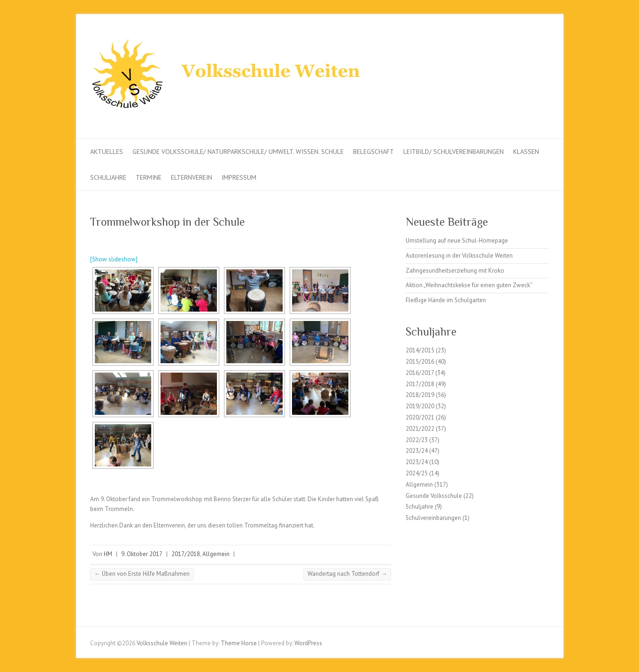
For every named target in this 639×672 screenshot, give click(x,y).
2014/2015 (420, 350)
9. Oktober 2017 (142, 554)
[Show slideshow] (114, 259)
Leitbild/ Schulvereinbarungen (454, 152)
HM (108, 554)
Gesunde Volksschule (434, 496)
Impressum (239, 177)
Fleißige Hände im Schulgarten (446, 300)
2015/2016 (420, 362)
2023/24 (417, 451)
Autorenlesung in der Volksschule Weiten (459, 256)
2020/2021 (420, 417)
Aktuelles (107, 152)
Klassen (526, 152)
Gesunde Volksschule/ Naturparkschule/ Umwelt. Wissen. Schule (238, 152)
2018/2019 (420, 395)
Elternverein (192, 177)
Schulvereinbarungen (433, 518)
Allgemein (216, 554)
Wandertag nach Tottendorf (347, 574)
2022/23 (417, 440)
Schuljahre (108, 177)
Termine (149, 177)
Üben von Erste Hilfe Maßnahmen (142, 574)
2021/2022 (420, 429)
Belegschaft (373, 152)
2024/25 (417, 473)
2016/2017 (420, 373)
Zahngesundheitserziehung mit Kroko (455, 271)
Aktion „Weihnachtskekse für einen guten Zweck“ (469, 285)
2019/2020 (420, 406)
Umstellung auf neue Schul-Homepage (457, 241)
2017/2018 (186, 554)
